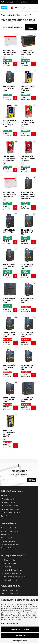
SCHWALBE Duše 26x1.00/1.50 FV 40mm (9, 266)
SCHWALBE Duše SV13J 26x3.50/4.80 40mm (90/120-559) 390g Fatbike (28, 195)
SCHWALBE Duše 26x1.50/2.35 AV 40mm (27, 232)
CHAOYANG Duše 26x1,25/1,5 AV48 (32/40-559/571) (9, 159)
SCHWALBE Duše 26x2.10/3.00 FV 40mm (9, 400)
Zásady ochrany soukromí (10, 623)
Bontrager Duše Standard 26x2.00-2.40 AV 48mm (28, 52)
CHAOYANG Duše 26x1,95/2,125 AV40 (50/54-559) (28, 123)
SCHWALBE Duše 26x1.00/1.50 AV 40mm (27, 367)
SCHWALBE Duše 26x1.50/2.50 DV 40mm (9, 367)
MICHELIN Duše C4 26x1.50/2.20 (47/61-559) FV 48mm (28, 89)
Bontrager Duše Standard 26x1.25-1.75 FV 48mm (9, 194)
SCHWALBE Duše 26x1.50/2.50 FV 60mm (27, 266)
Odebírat (32, 480)
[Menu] (36, 8)
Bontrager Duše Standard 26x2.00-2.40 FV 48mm (9, 52)
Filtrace (31, 27)
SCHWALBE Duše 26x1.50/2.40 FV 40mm (9, 88)
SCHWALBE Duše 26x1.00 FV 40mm (9, 231)
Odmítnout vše (20, 636)
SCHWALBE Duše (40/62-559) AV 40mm (27, 400)
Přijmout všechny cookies (20, 629)
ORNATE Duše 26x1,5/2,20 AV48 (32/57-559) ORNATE (9, 433)
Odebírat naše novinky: (19, 474)
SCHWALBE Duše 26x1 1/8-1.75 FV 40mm (27, 335)
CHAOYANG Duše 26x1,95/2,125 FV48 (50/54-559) (28, 159)
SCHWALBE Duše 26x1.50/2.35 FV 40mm (27, 300)
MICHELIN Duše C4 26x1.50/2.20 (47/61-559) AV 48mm (9, 124)
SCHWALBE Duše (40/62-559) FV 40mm (9, 300)
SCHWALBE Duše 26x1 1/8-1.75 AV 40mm (9, 335)
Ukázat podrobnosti (20, 641)
